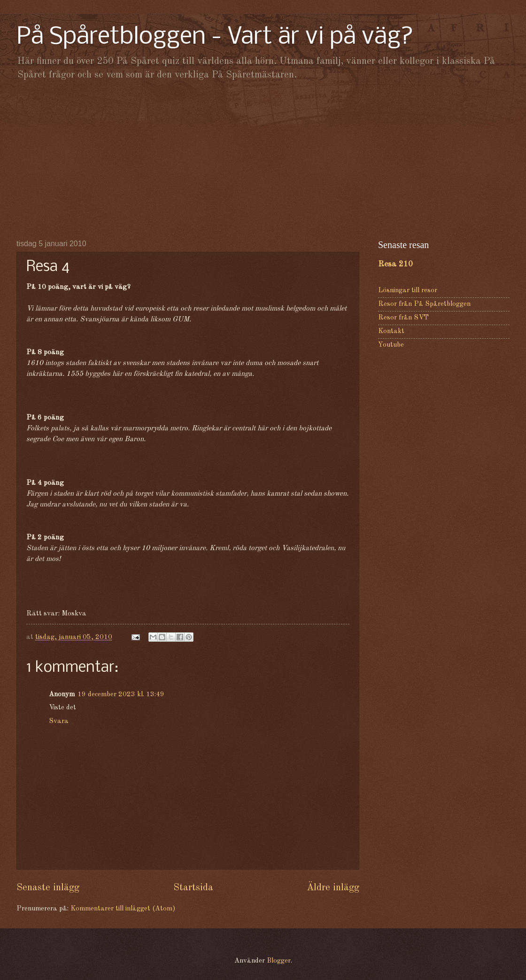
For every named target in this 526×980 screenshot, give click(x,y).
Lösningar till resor (408, 291)
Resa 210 (395, 264)
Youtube (391, 345)
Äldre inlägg (333, 888)
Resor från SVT (403, 318)
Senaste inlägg (48, 888)
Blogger (279, 961)
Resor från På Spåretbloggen (424, 304)
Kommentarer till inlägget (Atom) (123, 909)
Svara (59, 721)
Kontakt (391, 331)
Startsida (193, 888)
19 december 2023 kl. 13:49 (121, 695)
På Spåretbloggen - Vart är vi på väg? (215, 37)
